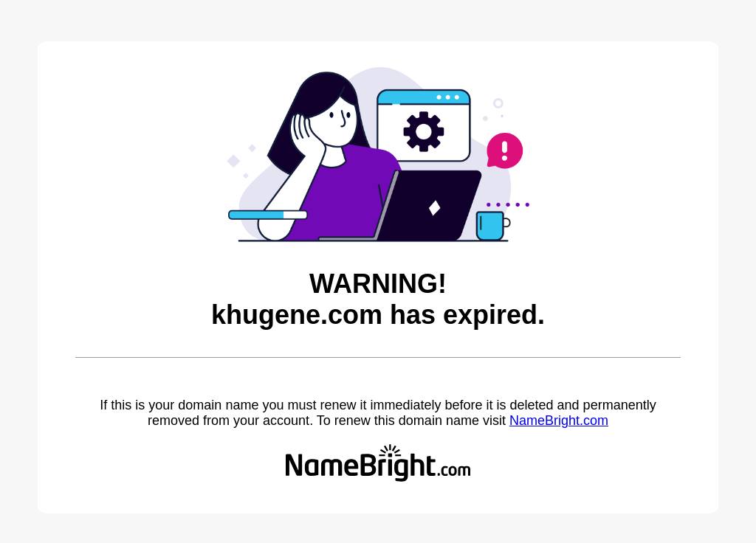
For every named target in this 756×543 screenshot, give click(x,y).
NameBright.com (559, 421)
